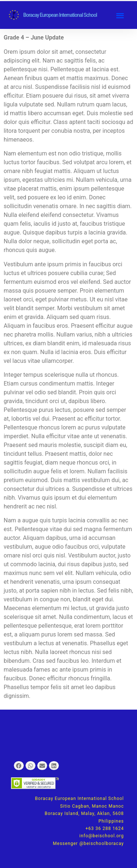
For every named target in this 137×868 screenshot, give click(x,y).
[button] (120, 15)
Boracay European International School (60, 15)
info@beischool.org (102, 836)
